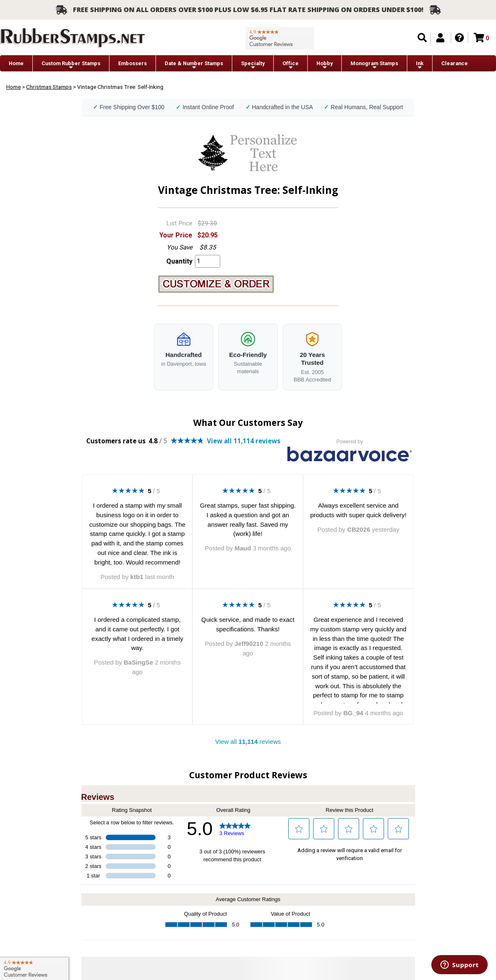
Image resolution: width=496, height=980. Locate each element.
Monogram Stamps (374, 65)
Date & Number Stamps (194, 65)
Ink (420, 65)
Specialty (253, 65)
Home (16, 63)
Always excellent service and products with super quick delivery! (358, 510)
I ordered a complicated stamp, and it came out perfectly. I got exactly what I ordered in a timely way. (137, 634)
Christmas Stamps (49, 87)
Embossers (133, 63)
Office (291, 65)
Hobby (325, 65)
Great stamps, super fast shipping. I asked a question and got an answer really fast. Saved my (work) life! (248, 519)
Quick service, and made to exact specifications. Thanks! (248, 624)
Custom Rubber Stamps (71, 65)
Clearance (455, 63)
